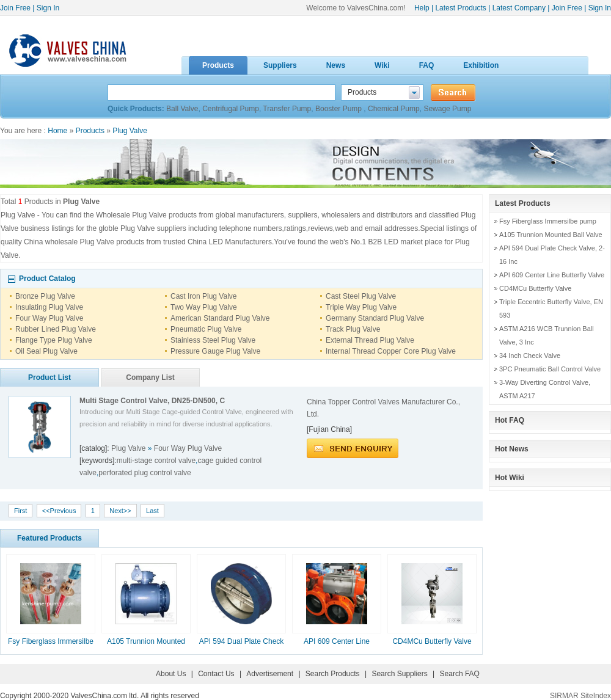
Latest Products (460, 8)
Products (90, 131)
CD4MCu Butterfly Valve (432, 641)
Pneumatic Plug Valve (206, 329)
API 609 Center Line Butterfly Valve (552, 275)
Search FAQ (460, 674)
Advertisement (270, 674)
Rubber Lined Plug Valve (56, 329)
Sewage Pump (447, 109)
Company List (150, 377)
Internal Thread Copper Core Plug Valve (391, 351)
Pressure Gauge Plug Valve (215, 351)
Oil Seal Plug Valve (46, 351)
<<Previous (59, 511)
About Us (171, 674)
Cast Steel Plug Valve (361, 296)
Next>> (120, 511)
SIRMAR (564, 696)
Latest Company (519, 8)
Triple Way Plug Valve (361, 307)
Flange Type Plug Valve (54, 340)
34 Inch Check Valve (530, 355)
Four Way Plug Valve (49, 318)
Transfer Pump (287, 109)
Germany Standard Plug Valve (375, 318)
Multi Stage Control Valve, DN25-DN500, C (152, 401)
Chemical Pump (394, 109)
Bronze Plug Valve (45, 296)
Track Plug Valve (353, 329)
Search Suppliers (399, 674)
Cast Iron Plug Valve (204, 296)
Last (152, 511)
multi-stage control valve (156, 461)
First (20, 511)
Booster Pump (339, 109)
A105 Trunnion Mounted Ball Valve (551, 235)
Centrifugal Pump (231, 109)
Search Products (333, 674)
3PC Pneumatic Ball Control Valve (550, 369)
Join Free (15, 8)
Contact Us (216, 674)
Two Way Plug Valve (204, 307)
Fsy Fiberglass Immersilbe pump (548, 221)
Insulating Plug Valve (49, 307)
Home (57, 131)
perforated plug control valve (145, 473)
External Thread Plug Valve (370, 340)
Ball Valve (182, 109)
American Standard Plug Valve (220, 318)
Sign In (48, 8)
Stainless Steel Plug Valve (213, 340)
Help (422, 8)
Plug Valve (130, 131)
